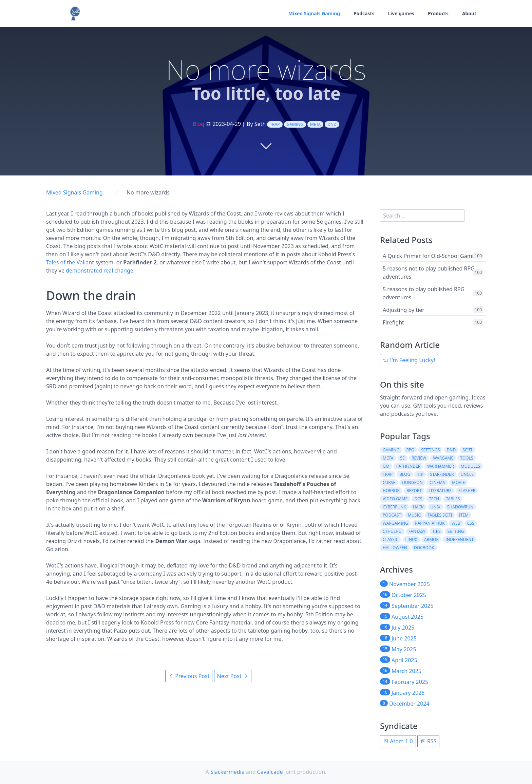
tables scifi (440, 515)
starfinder (442, 474)
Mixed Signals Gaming (313, 14)
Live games (401, 14)
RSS (429, 741)
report (414, 491)
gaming (295, 124)
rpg (410, 450)
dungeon (412, 482)
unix (435, 507)
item (464, 515)
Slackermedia (227, 772)
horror (391, 491)
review (419, 458)
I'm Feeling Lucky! (409, 360)
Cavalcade (270, 772)
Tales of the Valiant (70, 262)
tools (467, 458)
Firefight (393, 322)
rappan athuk (430, 523)
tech (434, 499)
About (469, 14)
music (414, 515)
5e (402, 458)
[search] (422, 216)
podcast (392, 515)
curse (389, 482)
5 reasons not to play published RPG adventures (429, 273)
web (456, 523)
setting (456, 531)
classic (391, 539)
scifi (467, 450)
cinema (437, 482)
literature (440, 491)
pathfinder (408, 466)
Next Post (233, 676)
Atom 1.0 (398, 741)
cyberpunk (394, 507)
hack (418, 507)
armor (431, 539)
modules (470, 466)
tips (436, 531)
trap (275, 124)
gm (386, 466)
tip (420, 474)
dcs (418, 499)
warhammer (440, 466)
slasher (467, 491)
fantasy (417, 531)
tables (453, 499)
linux (411, 539)
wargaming (395, 523)
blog (405, 474)
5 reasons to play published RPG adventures (424, 293)
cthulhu (392, 531)
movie (458, 482)
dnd (332, 124)
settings (430, 450)
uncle (467, 474)
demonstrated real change (100, 270)
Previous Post (189, 676)
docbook (424, 548)
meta (315, 124)
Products (438, 14)
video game (395, 499)
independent (460, 539)
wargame (443, 458)
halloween (395, 548)
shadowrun (460, 507)
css (471, 523)
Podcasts (363, 14)
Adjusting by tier (404, 310)
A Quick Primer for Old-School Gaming (431, 256)
